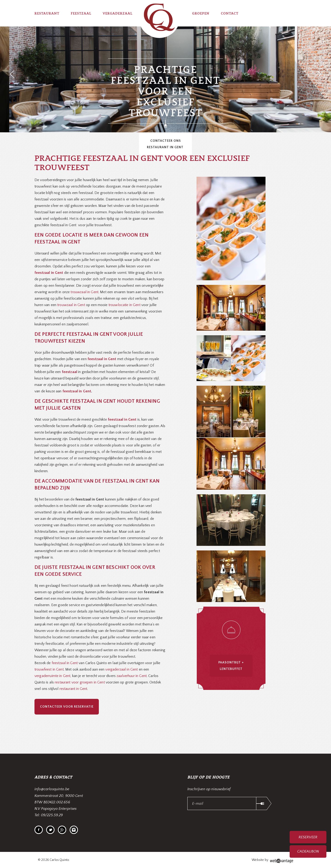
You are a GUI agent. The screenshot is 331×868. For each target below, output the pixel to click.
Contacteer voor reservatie (67, 707)
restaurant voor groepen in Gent (80, 682)
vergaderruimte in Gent (52, 676)
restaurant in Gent (73, 689)
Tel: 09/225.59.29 (49, 815)
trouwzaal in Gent (84, 292)
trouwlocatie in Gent (124, 305)
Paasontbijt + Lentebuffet (231, 666)
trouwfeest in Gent (49, 669)
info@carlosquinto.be (52, 789)
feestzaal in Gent (77, 391)
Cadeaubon (308, 851)
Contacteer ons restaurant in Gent (166, 144)
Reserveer (308, 837)
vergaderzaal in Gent (121, 669)
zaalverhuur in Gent (132, 676)
